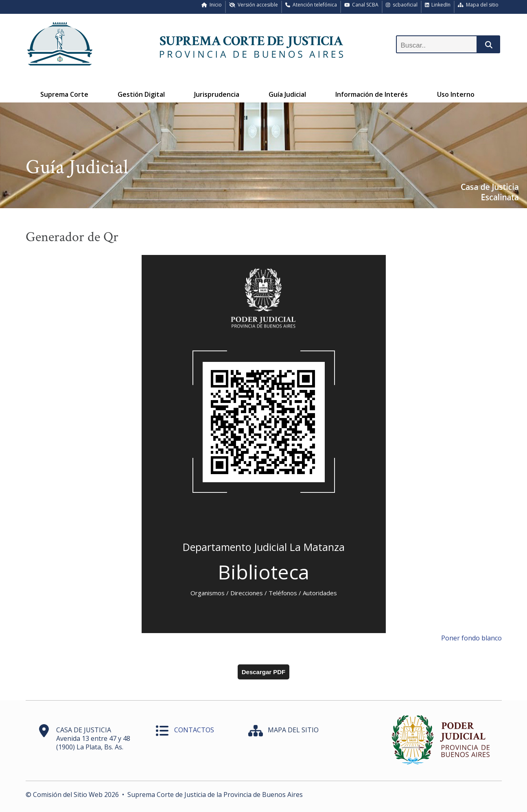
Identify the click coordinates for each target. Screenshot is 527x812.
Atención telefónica (311, 5)
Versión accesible (254, 5)
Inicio (212, 5)
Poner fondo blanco (471, 638)
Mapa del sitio (478, 5)
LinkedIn (438, 5)
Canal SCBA (362, 5)
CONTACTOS (194, 730)
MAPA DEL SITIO (293, 730)
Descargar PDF (264, 672)
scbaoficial (402, 5)
